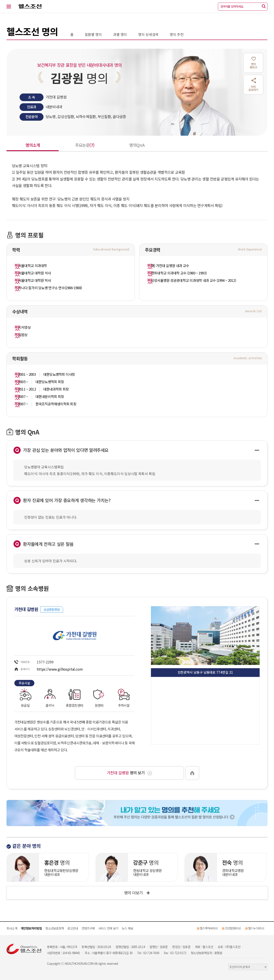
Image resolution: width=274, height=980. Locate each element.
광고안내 (73, 928)
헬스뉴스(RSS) (256, 928)
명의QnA (137, 145)
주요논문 (85, 145)
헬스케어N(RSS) (209, 928)
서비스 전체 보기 (108, 928)
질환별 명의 (93, 34)
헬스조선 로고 (28, 7)
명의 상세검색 (148, 34)
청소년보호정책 (54, 928)
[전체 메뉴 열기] (11, 7)
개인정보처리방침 (31, 928)
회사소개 (12, 928)
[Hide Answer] (257, 450)
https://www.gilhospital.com (60, 669)
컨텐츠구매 (88, 928)
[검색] (264, 7)
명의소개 (33, 145)
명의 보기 (129, 773)
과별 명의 (120, 34)
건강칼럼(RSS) (233, 928)
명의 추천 (176, 34)
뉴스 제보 (127, 928)
